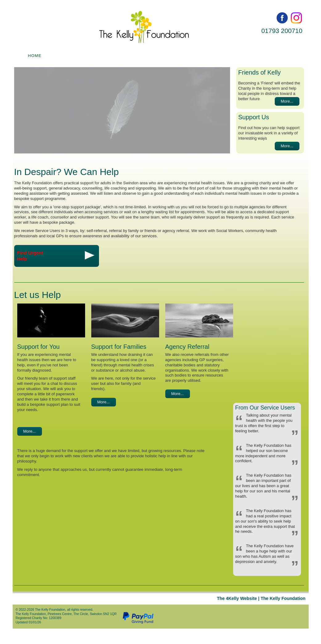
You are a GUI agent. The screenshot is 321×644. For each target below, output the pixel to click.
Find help (80, 56)
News (261, 56)
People (128, 56)
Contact (217, 56)
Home (35, 56)
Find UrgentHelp (56, 256)
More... (287, 101)
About (172, 56)
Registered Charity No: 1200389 (38, 618)
